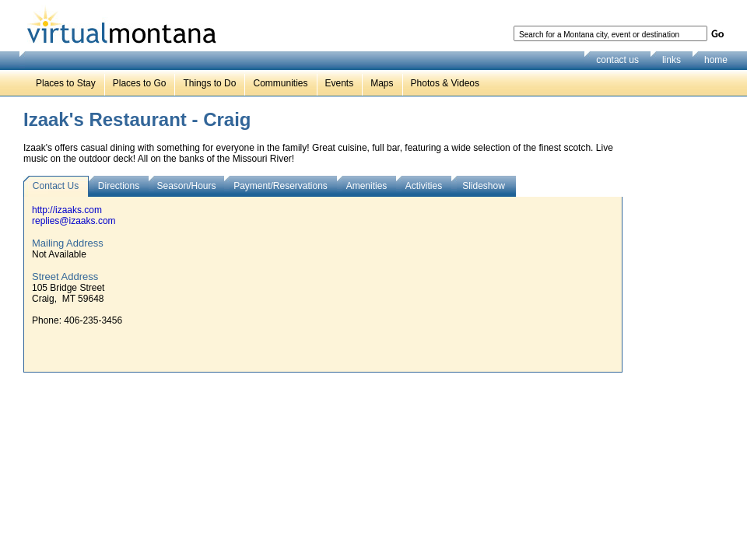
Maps (382, 83)
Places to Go (140, 83)
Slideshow (484, 186)
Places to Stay (66, 83)
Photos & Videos (445, 83)
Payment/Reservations (281, 186)
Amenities (367, 186)
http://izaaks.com (67, 210)
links (672, 60)
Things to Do (209, 83)
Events (340, 83)
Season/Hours (186, 186)
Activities (424, 186)
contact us (617, 60)
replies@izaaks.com (74, 221)
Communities (280, 83)
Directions (119, 186)
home (716, 60)
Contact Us (56, 186)
